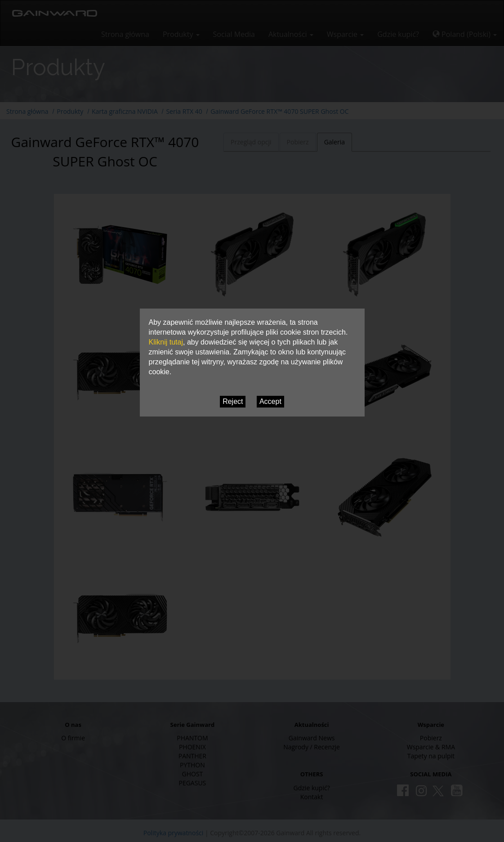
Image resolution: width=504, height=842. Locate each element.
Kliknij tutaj (166, 342)
